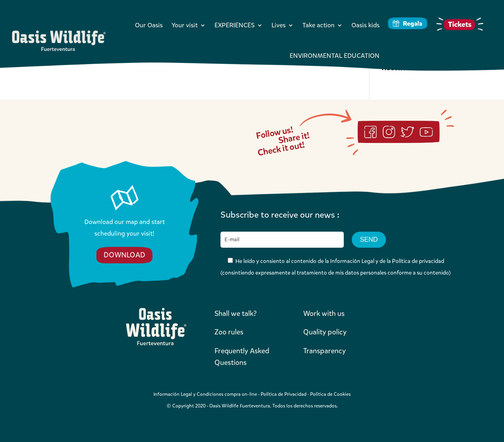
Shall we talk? (236, 314)
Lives (279, 25)
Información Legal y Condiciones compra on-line (205, 394)
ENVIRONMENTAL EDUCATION (335, 56)
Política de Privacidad (284, 394)
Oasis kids (365, 25)
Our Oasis (149, 25)
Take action (318, 25)
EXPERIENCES (235, 25)
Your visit (185, 25)
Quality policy (325, 332)
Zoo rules (229, 332)
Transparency (324, 351)
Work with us (324, 314)
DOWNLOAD (124, 255)
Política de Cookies (330, 394)
